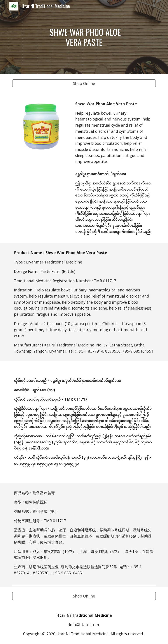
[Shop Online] (84, 84)
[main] (84, 37)
